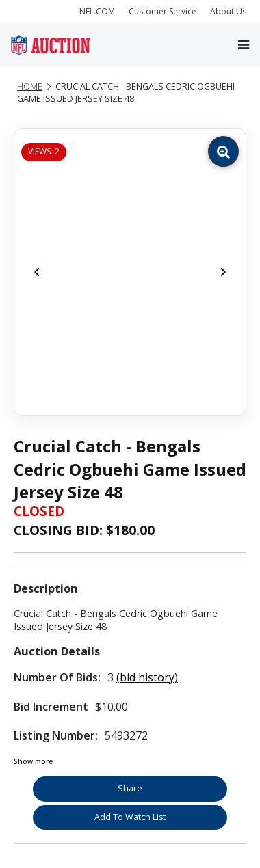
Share (130, 788)
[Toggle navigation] (244, 45)
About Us (228, 11)
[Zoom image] (223, 151)
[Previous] (37, 272)
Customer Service (162, 11)
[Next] (223, 272)
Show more (33, 761)
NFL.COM (97, 11)
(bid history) (147, 677)
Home (30, 86)
